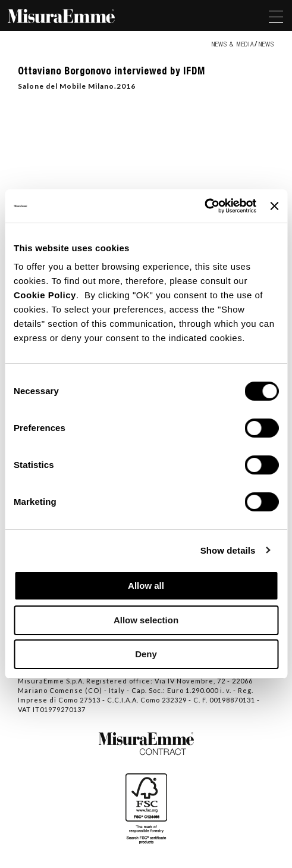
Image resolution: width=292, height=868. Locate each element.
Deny (146, 654)
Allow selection (146, 620)
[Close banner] (274, 206)
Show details (228, 550)
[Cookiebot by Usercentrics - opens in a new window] (204, 206)
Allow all (146, 586)
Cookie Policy (45, 295)
